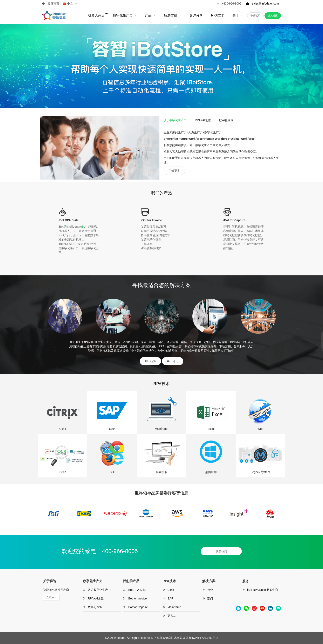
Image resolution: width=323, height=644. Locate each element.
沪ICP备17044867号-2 (204, 638)
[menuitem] (96, 15)
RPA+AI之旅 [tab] (203, 120)
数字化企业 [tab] (226, 120)
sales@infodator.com (263, 4)
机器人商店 (96, 15)
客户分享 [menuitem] (196, 15)
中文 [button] (70, 4)
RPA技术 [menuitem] (218, 15)
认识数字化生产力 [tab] (175, 120)
